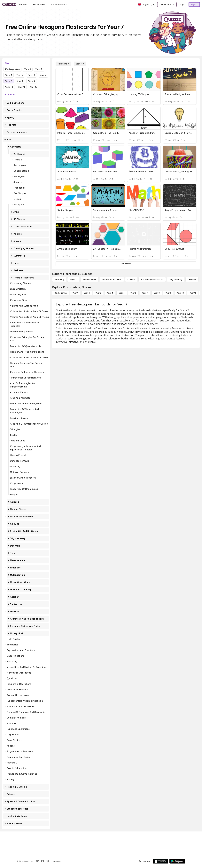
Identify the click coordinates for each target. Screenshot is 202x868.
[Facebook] (43, 861)
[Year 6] (133, 293)
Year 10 (9, 87)
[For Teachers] (39, 4)
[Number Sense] (90, 279)
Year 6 (43, 75)
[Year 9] (168, 293)
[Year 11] (193, 293)
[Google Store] (177, 861)
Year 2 (39, 69)
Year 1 (28, 69)
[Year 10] (180, 293)
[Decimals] (192, 279)
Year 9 (32, 81)
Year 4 (20, 75)
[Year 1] (75, 293)
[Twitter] (37, 861)
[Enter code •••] (168, 4)
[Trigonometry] (176, 279)
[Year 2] (87, 293)
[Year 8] (157, 293)
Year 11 (21, 87)
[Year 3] (98, 293)
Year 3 (8, 75)
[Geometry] (59, 279)
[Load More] (126, 264)
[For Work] (23, 4)
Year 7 (9, 81)
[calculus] (131, 279)
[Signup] (194, 4)
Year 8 (20, 81)
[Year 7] (80, 64)
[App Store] (160, 861)
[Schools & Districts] (59, 4)
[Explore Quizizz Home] (9, 4)
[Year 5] (122, 293)
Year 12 (33, 87)
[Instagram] (47, 861)
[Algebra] (73, 279)
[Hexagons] (63, 64)
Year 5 (31, 75)
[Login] (183, 4)
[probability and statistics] (152, 279)
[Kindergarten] (61, 293)
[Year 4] (110, 293)
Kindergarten (12, 69)
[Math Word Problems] (112, 279)
